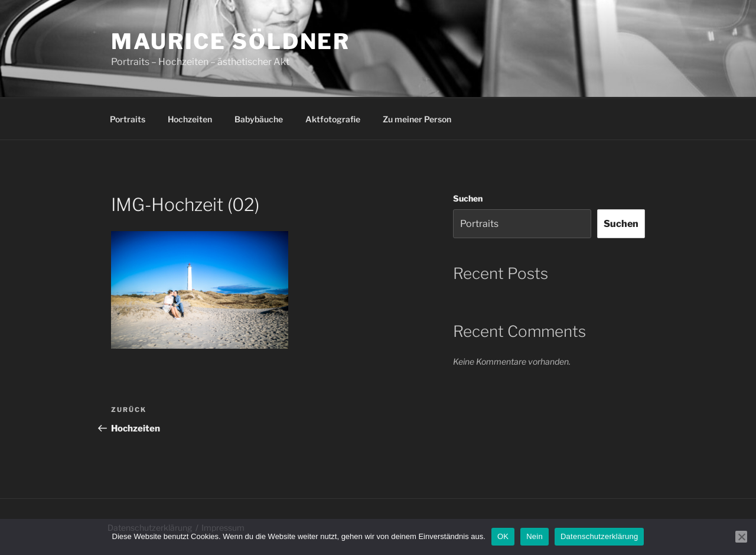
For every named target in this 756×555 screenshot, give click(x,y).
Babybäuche (259, 119)
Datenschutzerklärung (599, 536)
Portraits (128, 119)
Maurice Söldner (231, 41)
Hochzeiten (190, 119)
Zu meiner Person (417, 119)
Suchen (468, 198)
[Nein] (741, 537)
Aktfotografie (333, 119)
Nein (535, 536)
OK (503, 536)
